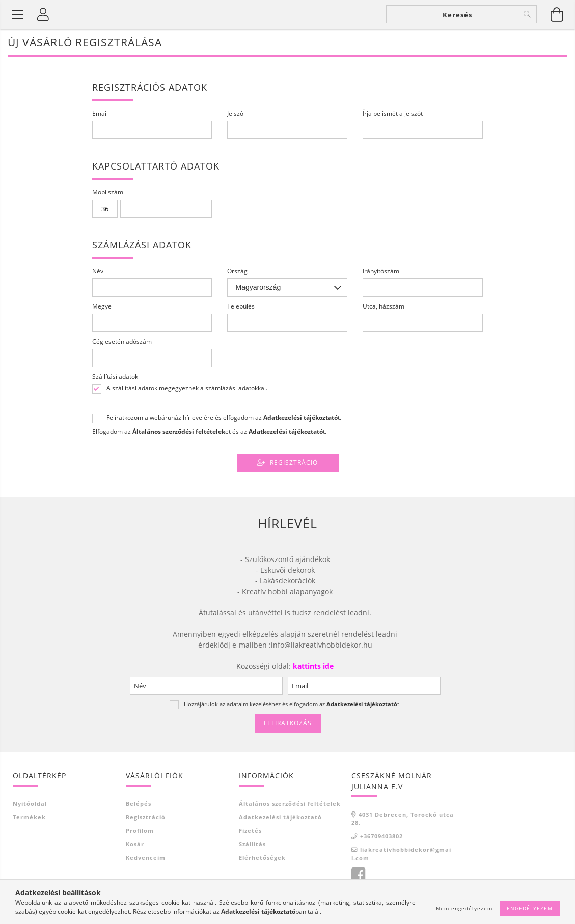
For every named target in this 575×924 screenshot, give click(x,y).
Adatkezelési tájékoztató (280, 817)
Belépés (139, 804)
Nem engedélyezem (464, 908)
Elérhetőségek (262, 858)
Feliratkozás (288, 723)
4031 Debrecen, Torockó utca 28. (403, 819)
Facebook (358, 875)
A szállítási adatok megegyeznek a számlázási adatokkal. (187, 388)
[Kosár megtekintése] (557, 14)
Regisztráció (294, 463)
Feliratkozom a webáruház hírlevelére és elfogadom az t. (224, 418)
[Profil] (43, 14)
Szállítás (252, 844)
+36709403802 (381, 836)
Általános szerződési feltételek (290, 804)
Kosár (135, 844)
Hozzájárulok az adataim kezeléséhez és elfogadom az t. (292, 704)
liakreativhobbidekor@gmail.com (401, 854)
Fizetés (250, 831)
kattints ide (312, 666)
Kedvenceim (146, 858)
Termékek (29, 817)
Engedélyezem (530, 908)
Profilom (140, 831)
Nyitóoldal (30, 804)
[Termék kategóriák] (18, 14)
